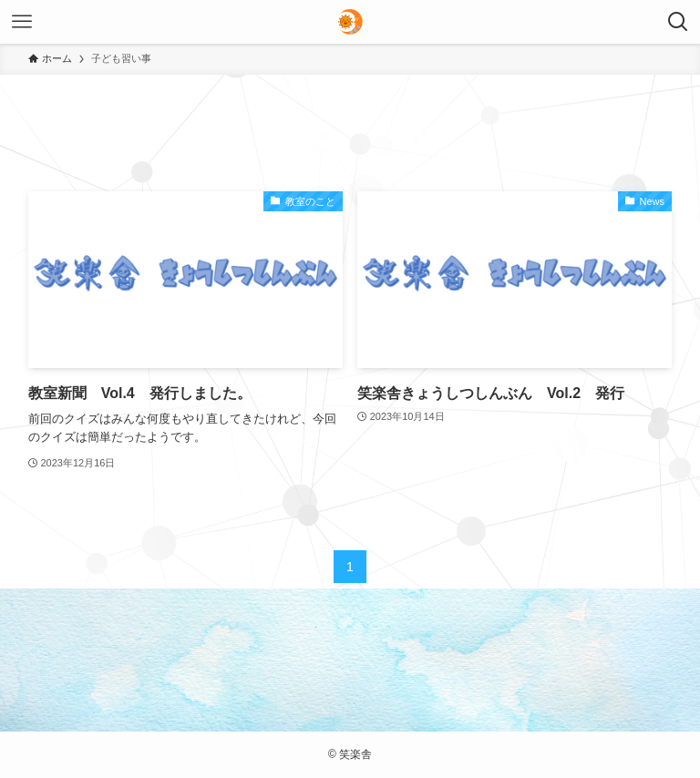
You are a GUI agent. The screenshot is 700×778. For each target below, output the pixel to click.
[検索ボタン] (678, 22)
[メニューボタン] (22, 22)
